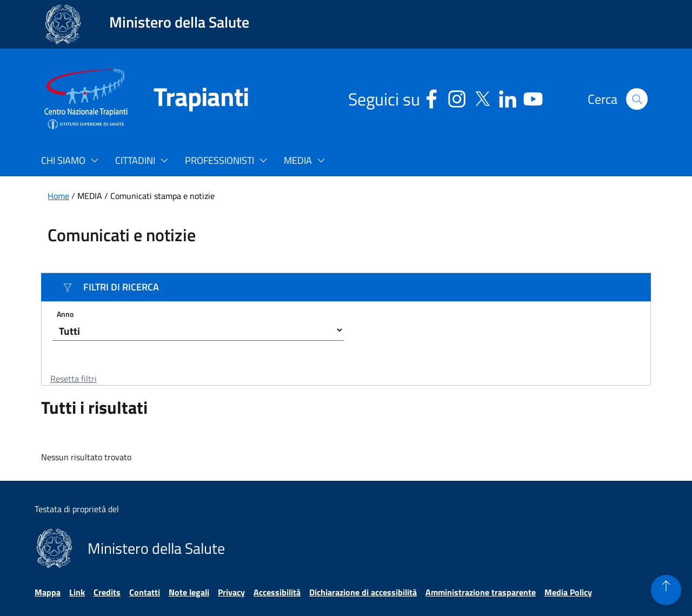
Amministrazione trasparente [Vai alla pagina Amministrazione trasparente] (481, 592)
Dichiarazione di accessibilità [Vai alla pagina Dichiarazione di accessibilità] (363, 592)
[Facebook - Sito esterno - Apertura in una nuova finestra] (431, 97)
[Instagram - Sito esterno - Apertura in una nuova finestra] (457, 97)
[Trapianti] (188, 99)
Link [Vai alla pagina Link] (77, 592)
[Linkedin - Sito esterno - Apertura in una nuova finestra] (508, 97)
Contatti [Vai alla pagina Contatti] (145, 592)
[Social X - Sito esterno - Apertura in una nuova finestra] (482, 97)
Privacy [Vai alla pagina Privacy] (231, 592)
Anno (65, 313)
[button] (637, 99)
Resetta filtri (74, 379)
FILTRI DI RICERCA (111, 287)
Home (58, 196)
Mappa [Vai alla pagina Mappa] (48, 592)
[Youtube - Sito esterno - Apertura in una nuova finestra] (533, 97)
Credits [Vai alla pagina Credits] (107, 592)
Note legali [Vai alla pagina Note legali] (189, 592)
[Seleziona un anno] (198, 330)
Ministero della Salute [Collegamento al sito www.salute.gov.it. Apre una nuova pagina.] (179, 22)
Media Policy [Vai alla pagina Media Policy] (568, 592)
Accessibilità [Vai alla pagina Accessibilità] (277, 592)
